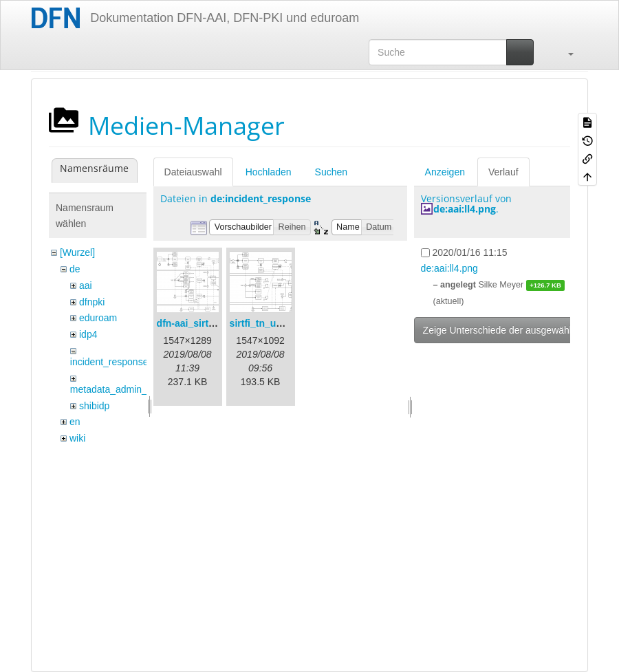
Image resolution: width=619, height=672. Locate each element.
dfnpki (92, 302)
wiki (77, 438)
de (75, 269)
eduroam (98, 318)
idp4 (88, 334)
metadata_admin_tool (117, 389)
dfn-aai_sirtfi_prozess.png (217, 323)
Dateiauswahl (193, 172)
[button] (564, 52)
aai (86, 285)
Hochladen (269, 172)
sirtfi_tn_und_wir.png (279, 323)
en (75, 422)
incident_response (109, 362)
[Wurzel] (77, 252)
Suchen (331, 172)
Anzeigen (445, 172)
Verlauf (503, 172)
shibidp (94, 406)
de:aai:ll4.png (465, 209)
